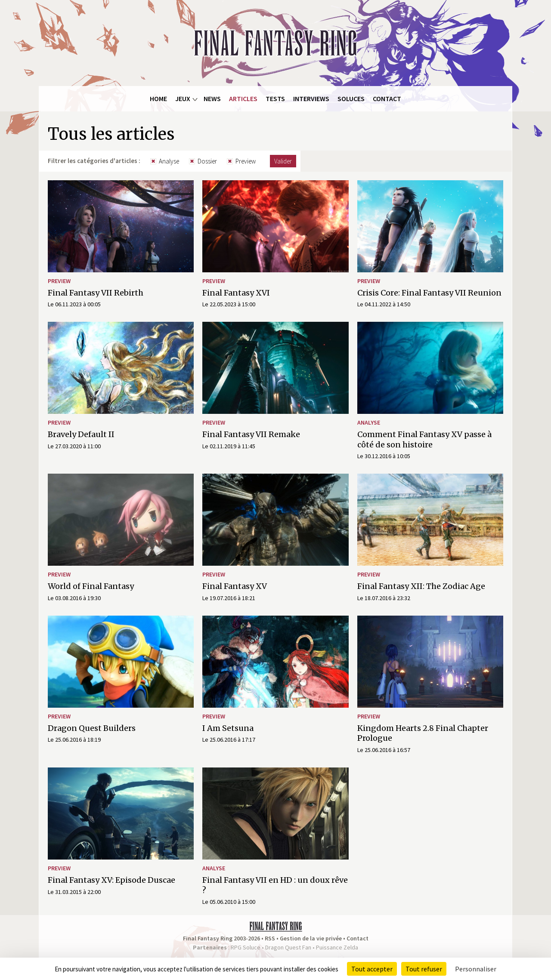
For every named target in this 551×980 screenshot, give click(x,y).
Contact (387, 99)
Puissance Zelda (337, 947)
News (212, 99)
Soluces (351, 99)
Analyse (169, 161)
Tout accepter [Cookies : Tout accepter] (372, 969)
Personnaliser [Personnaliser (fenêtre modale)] (476, 969)
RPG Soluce (246, 947)
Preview (246, 161)
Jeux (183, 99)
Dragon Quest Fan (288, 947)
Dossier (207, 161)
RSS (270, 938)
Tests (275, 99)
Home (158, 99)
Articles (243, 99)
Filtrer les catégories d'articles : (94, 161)
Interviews (311, 99)
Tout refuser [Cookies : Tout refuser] (424, 969)
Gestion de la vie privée (311, 938)
